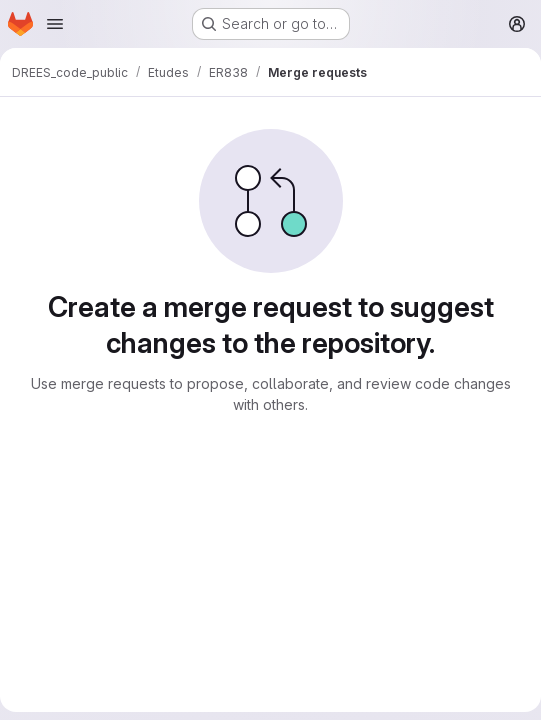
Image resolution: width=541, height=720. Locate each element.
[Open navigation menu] (55, 24)
